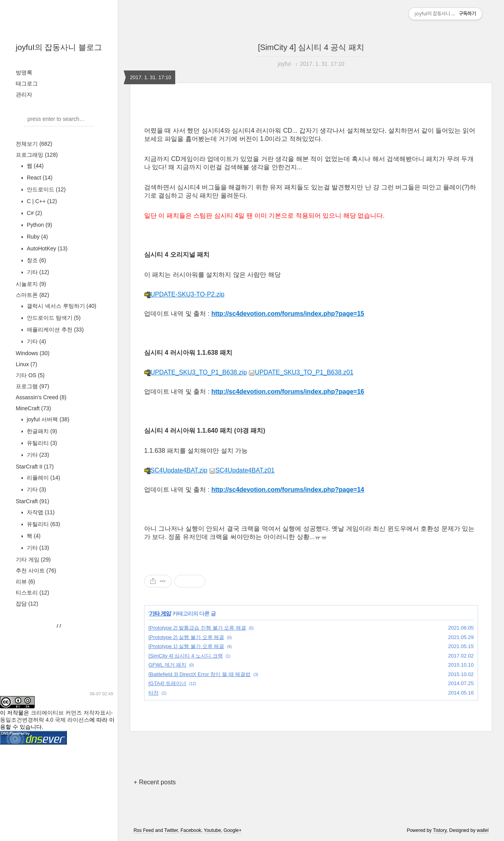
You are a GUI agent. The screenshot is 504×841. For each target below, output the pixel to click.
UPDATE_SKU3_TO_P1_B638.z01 (301, 372)
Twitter (171, 830)
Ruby (37, 237)
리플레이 (43, 478)
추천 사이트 (36, 571)
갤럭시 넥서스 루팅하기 (61, 306)
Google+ (233, 830)
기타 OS (30, 375)
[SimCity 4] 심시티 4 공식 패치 (311, 47)
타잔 (154, 693)
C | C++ (41, 201)
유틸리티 (41, 443)
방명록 (24, 72)
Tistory (440, 830)
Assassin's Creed (41, 397)
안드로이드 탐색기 (53, 318)
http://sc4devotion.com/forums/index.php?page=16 (288, 392)
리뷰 (25, 582)
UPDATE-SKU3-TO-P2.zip (184, 294)
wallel (483, 830)
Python (39, 225)
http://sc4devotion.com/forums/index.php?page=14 (288, 490)
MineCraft (33, 408)
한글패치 (41, 431)
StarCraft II (35, 467)
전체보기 (34, 144)
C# (34, 213)
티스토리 (32, 593)
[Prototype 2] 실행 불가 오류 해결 (186, 637)
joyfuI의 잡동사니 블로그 (59, 47)
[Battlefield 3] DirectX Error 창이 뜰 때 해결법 (199, 674)
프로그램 (32, 386)
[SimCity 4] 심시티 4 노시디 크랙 (186, 656)
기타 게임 (33, 559)
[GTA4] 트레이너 (167, 683)
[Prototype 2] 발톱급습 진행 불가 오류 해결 (197, 628)
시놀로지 (31, 284)
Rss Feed (144, 830)
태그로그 (27, 83)
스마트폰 (32, 295)
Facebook (191, 830)
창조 (36, 260)
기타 (37, 272)
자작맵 (40, 512)
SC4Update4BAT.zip (176, 470)
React (39, 178)
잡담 (27, 604)
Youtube (213, 830)
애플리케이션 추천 (55, 330)
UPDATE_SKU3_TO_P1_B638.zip (195, 372)
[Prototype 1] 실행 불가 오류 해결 (186, 646)
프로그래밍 (37, 155)
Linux (26, 364)
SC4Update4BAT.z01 (242, 470)
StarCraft (32, 501)
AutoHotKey (46, 248)
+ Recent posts (155, 782)
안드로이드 (45, 189)
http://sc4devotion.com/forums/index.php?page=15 (288, 314)
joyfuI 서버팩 (47, 419)
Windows (33, 353)
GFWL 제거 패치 (167, 665)
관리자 (24, 94)
